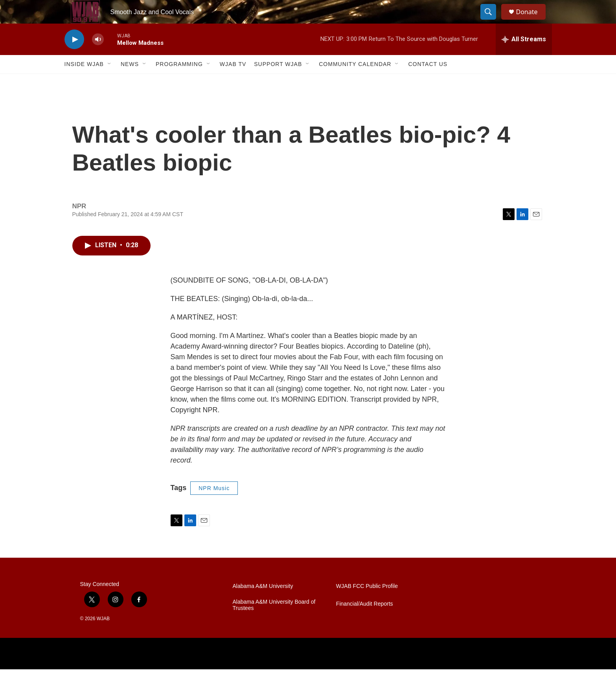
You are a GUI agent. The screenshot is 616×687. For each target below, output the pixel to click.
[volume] (98, 57)
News (130, 82)
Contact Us (428, 82)
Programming (179, 82)
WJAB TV (233, 82)
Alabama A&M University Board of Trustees (274, 623)
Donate (532, 21)
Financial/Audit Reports (365, 622)
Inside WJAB (84, 82)
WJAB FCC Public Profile (367, 604)
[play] (74, 57)
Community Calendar (355, 82)
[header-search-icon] (492, 21)
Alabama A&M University (263, 604)
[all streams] (524, 57)
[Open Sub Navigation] (110, 82)
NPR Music (214, 506)
